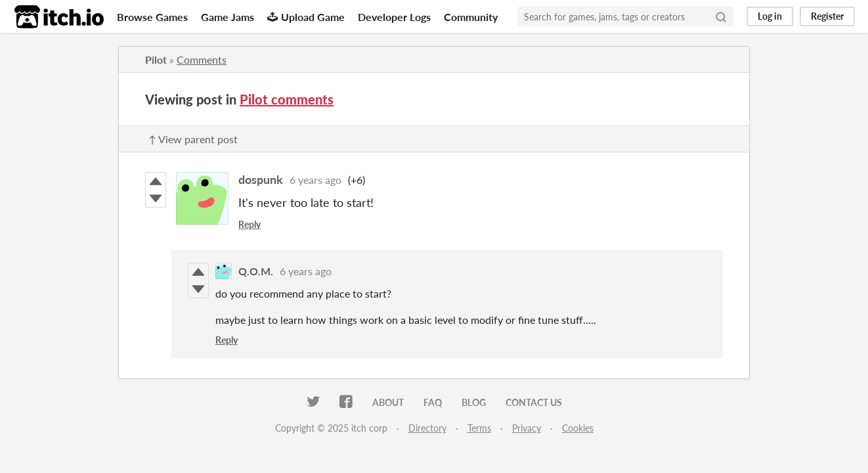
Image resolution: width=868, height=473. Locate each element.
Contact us (534, 402)
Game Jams (228, 17)
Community (471, 17)
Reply (250, 224)
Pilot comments (287, 99)
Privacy (527, 428)
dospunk (261, 179)
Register (827, 16)
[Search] (721, 16)
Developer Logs (394, 17)
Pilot (156, 59)
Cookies (578, 428)
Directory (427, 428)
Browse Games (152, 17)
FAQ (433, 402)
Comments (202, 59)
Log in (770, 16)
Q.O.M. (256, 271)
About (388, 402)
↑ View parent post (193, 139)
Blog (474, 402)
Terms (479, 428)
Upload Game (306, 17)
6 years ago (315, 180)
